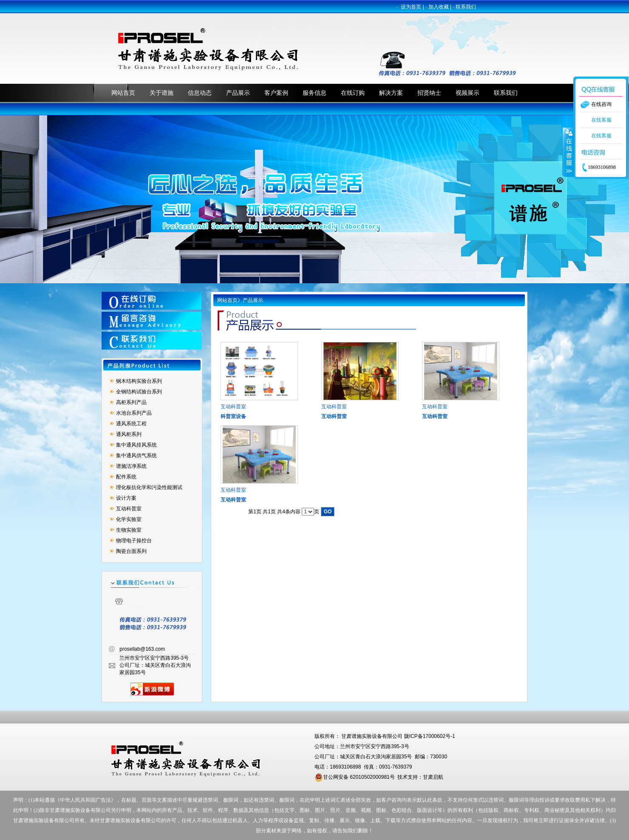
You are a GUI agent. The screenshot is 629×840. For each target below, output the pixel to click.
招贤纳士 (429, 93)
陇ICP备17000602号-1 (430, 736)
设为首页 (411, 7)
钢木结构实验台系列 (139, 381)
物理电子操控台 (134, 541)
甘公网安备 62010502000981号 (355, 777)
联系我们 (466, 7)
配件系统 (126, 477)
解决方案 (391, 93)
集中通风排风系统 (136, 445)
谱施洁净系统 (131, 466)
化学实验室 (129, 519)
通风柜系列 (129, 434)
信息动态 (200, 93)
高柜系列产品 (131, 402)
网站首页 (123, 93)
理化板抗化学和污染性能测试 (149, 487)
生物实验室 (129, 530)
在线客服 (601, 120)
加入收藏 (439, 7)
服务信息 (314, 93)
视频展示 (467, 93)
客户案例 (276, 93)
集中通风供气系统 (136, 456)
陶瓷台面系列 (131, 551)
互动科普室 (129, 509)
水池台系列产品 (134, 413)
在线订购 (353, 93)
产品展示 (238, 93)
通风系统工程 (131, 424)
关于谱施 (161, 93)
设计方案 (126, 498)
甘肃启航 (433, 777)
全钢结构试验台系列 (139, 392)
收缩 (568, 152)
